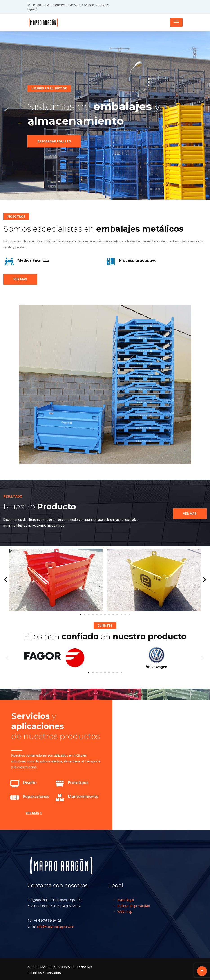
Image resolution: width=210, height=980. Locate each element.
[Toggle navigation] (176, 22)
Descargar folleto (54, 143)
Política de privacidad (134, 906)
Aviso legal (126, 900)
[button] (6, 580)
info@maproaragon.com (56, 926)
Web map (125, 911)
